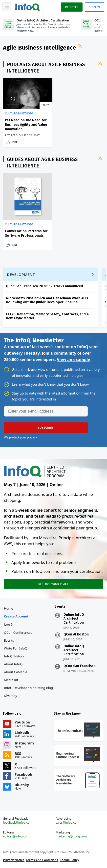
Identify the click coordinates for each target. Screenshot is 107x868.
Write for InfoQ (16, 648)
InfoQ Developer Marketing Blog (28, 688)
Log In (9, 624)
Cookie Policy (69, 860)
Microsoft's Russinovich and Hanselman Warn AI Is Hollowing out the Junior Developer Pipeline (47, 300)
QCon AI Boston (76, 634)
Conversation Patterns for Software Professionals (26, 233)
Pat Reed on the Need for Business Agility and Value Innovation (26, 125)
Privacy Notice (14, 860)
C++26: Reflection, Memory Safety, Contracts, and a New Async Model (47, 316)
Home (9, 608)
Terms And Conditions (42, 860)
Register (72, 7)
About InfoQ (13, 664)
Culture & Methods (19, 113)
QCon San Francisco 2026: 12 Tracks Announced (44, 286)
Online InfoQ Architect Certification (74, 619)
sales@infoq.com (67, 823)
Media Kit (11, 680)
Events (9, 640)
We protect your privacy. (21, 437)
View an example (74, 360)
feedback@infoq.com (18, 823)
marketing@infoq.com (71, 836)
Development (21, 274)
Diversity (11, 696)
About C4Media (16, 672)
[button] (46, 428)
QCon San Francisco (80, 666)
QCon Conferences (18, 633)
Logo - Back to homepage (28, 6)
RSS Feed (81, 46)
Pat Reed (11, 135)
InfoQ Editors (14, 656)
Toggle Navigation (7, 7)
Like (15, 142)
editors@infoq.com (16, 836)
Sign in (95, 7)
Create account (16, 616)
